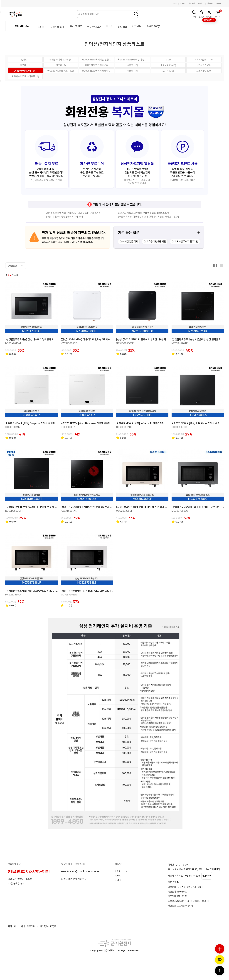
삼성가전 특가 (62, 26)
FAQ (175, 3)
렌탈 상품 (135, 26)
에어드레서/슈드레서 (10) (97, 65)
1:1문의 (183, 3)
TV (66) (168, 60)
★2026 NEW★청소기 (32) (61, 71)
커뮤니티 (150, 26)
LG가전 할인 (82, 26)
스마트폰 (44, 26)
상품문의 (210, 3)
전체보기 (25, 60)
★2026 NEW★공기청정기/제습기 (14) (98, 71)
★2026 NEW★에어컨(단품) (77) (98, 60)
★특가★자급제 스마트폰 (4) (25, 76)
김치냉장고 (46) (168, 65)
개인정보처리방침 (51, 933)
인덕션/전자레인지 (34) (25, 71)
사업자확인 (209, 883)
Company (167, 26)
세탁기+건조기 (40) (204, 60)
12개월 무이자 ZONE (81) (61, 60)
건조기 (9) (61, 65)
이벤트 (118, 879)
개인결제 (192, 3)
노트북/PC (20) (204, 71)
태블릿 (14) (132, 71)
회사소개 (12, 933)
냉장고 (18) (132, 65)
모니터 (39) (168, 71)
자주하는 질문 (121, 874)
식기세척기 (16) (204, 65)
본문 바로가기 (0, 0)
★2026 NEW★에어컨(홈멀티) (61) (134, 60)
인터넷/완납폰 (103, 26)
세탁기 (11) (25, 65)
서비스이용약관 (29, 933)
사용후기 (201, 3)
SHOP (120, 26)
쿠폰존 (219, 3)
